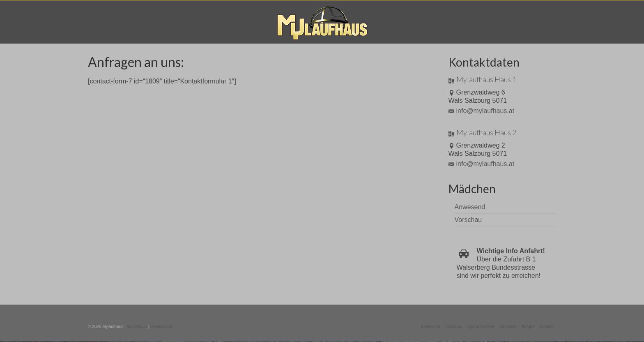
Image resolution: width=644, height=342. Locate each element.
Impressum (137, 327)
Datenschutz (162, 327)
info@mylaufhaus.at (482, 111)
